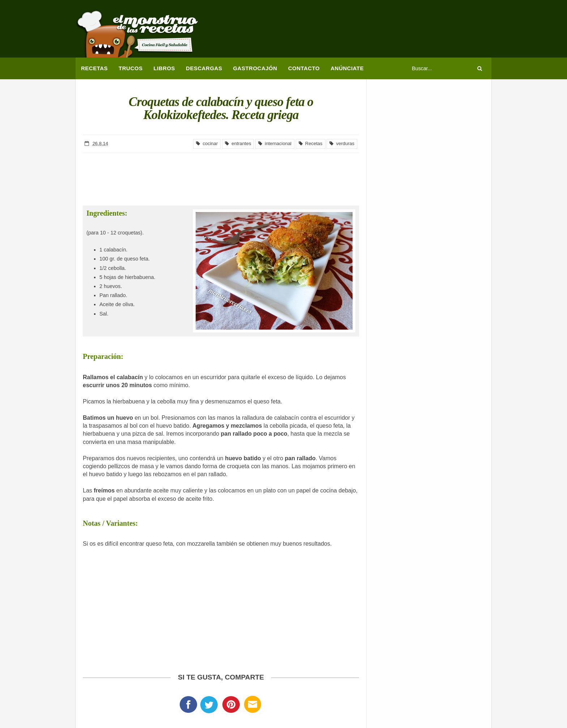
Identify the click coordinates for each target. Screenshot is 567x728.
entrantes (238, 143)
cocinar (207, 143)
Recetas (311, 143)
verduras (342, 143)
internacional (275, 143)
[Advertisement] (360, 31)
